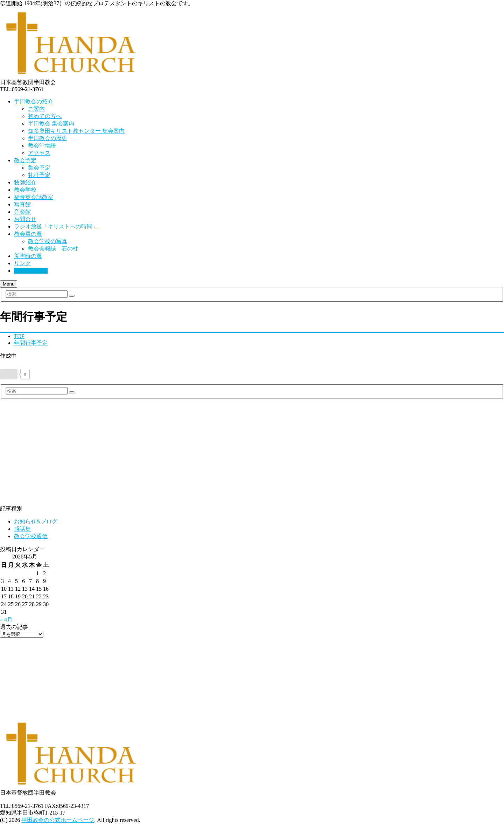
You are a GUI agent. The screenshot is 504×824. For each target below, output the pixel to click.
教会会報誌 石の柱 (53, 249)
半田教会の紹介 (34, 101)
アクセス (39, 153)
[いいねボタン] (9, 374)
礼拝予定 (39, 175)
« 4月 (6, 620)
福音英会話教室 (34, 197)
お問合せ (25, 219)
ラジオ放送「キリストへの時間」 (56, 226)
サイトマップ (31, 271)
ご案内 (36, 109)
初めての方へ (45, 116)
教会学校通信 (31, 536)
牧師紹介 (25, 182)
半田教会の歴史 (48, 138)
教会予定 (25, 160)
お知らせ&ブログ (36, 521)
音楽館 (22, 212)
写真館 (22, 204)
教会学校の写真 (48, 241)
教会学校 (25, 190)
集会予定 (39, 168)
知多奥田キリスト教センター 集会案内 (76, 131)
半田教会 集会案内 (51, 123)
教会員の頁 (28, 234)
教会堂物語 (42, 146)
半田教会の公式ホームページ (58, 820)
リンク (22, 263)
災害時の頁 (28, 256)
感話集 (22, 529)
